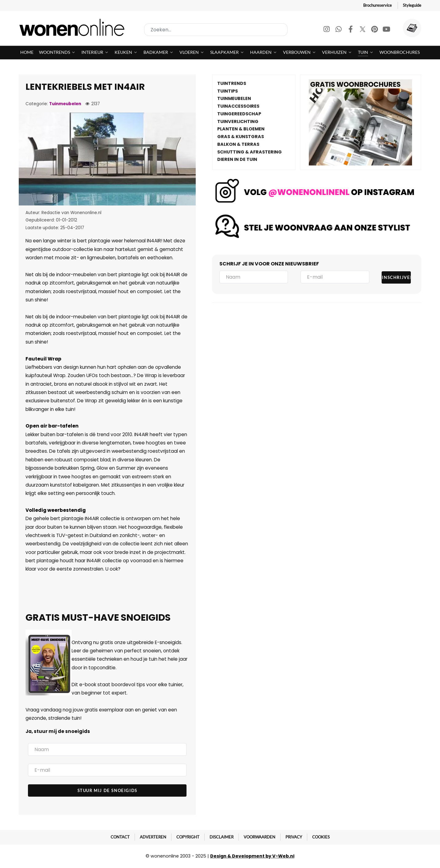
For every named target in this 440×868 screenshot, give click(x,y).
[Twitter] (363, 30)
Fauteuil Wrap (43, 359)
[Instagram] (327, 30)
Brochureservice (377, 5)
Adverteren (153, 837)
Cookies (321, 837)
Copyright (188, 837)
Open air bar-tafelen (52, 426)
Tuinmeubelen (65, 104)
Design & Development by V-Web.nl (252, 856)
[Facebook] (351, 30)
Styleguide (412, 5)
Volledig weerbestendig (56, 510)
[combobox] (216, 30)
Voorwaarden (259, 837)
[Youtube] (387, 30)
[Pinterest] (375, 30)
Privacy (294, 837)
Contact (120, 837)
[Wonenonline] (74, 27)
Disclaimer (222, 837)
